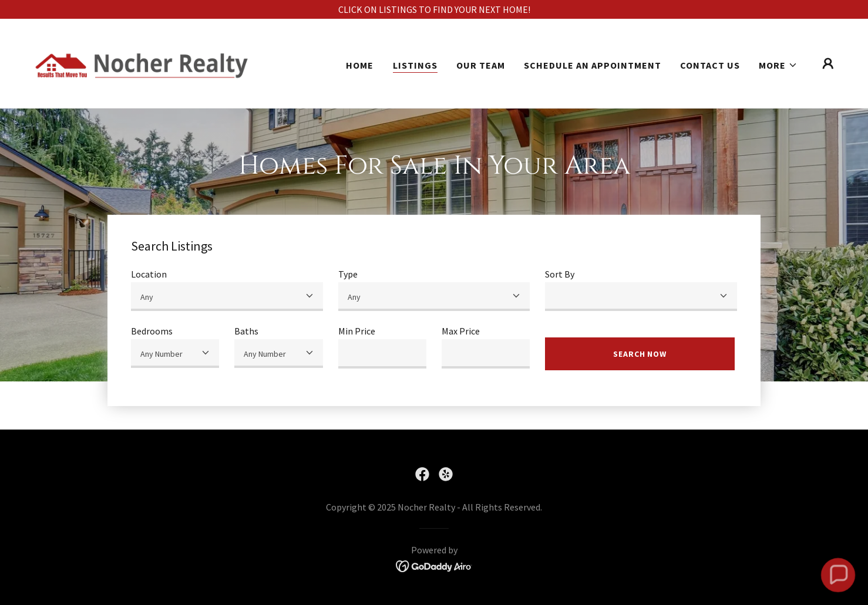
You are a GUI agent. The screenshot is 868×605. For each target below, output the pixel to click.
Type (348, 274)
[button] (778, 65)
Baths (246, 331)
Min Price (357, 331)
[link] (142, 62)
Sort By (560, 274)
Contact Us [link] (710, 65)
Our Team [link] (481, 65)
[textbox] (382, 354)
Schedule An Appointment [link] (593, 65)
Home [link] (360, 65)
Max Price (461, 331)
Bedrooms (152, 331)
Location (149, 274)
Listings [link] (415, 65)
